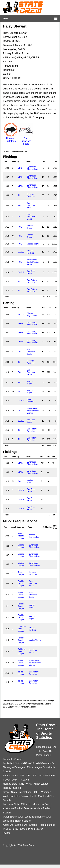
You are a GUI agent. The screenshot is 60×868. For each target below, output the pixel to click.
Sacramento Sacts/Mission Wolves (33, 262)
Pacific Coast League (21, 583)
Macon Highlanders (32, 314)
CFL (29, 776)
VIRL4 (21, 168)
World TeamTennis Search (17, 821)
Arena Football (47, 776)
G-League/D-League (14, 767)
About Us (8, 825)
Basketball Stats (12, 763)
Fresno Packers (31, 252)
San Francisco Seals (26, 140)
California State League (22, 629)
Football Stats (10, 776)
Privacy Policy (11, 829)
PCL (20, 205)
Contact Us (21, 825)
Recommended (47, 825)
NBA (25, 763)
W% (56, 161)
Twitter (7, 833)
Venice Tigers (33, 244)
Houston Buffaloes (11, 138)
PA (50, 308)
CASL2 (21, 252)
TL (19, 195)
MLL (23, 804)
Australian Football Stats (16, 808)
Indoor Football (11, 780)
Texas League (21, 573)
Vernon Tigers (30, 227)
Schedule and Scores (32, 829)
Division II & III (28, 796)
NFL (22, 776)
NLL (30, 804)
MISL (50, 796)
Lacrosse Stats (11, 804)
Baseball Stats (44, 747)
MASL (41, 796)
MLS (37, 792)
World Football (11, 796)
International (25, 792)
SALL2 (21, 314)
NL (39, 751)
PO (53, 456)
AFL (35, 776)
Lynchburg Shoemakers (32, 168)
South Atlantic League (21, 536)
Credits (33, 825)
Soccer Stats (10, 792)
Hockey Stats (10, 784)
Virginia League (21, 546)
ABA (32, 763)
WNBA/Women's (45, 763)
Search (18, 759)
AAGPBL (47, 751)
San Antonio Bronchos (32, 281)
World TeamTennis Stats (38, 817)
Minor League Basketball (40, 767)
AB (56, 308)
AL (55, 747)
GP (44, 308)
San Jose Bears (31, 272)
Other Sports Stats (13, 817)
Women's (46, 792)
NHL (22, 784)
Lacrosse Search (43, 804)
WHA (29, 784)
